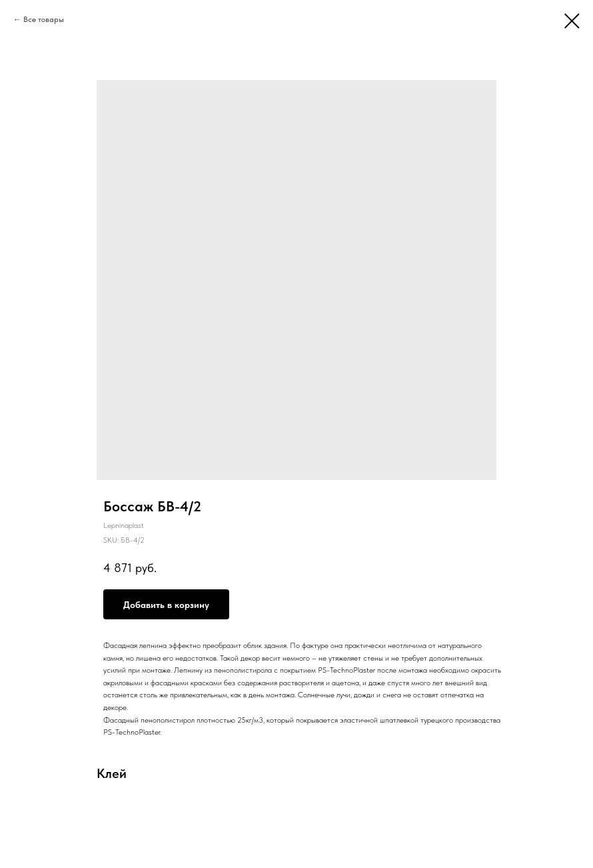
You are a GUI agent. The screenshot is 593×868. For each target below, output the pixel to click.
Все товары (44, 19)
